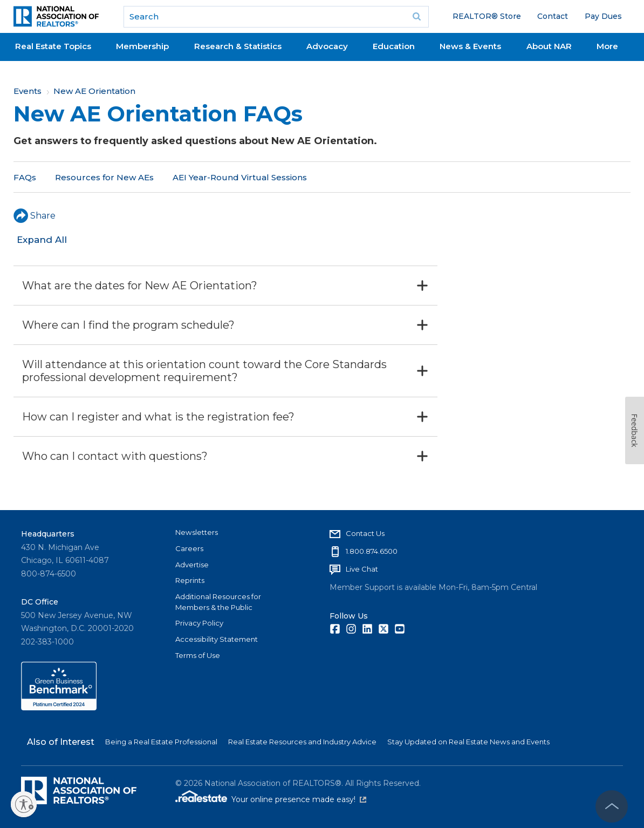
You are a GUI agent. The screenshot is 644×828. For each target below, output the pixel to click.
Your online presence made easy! (299, 799)
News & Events (470, 46)
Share (35, 216)
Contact (553, 16)
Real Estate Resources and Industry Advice (302, 742)
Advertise (192, 565)
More (607, 46)
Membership (142, 46)
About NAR (549, 46)
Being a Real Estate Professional (161, 742)
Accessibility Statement (217, 639)
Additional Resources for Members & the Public (218, 602)
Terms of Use (198, 655)
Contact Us (365, 533)
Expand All (42, 240)
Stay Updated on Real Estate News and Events (468, 742)
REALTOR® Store (487, 16)
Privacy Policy (199, 623)
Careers (189, 548)
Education (394, 46)
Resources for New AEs (104, 177)
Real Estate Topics (53, 46)
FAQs (25, 177)
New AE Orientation (94, 91)
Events (28, 91)
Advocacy (327, 46)
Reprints (190, 580)
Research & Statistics (238, 46)
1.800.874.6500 (372, 551)
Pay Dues (603, 16)
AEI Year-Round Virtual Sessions (240, 177)
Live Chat (362, 569)
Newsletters (197, 532)
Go (417, 17)
